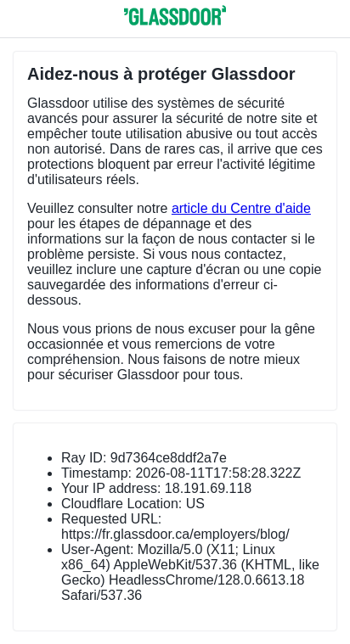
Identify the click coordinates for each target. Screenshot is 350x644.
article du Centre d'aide (241, 208)
